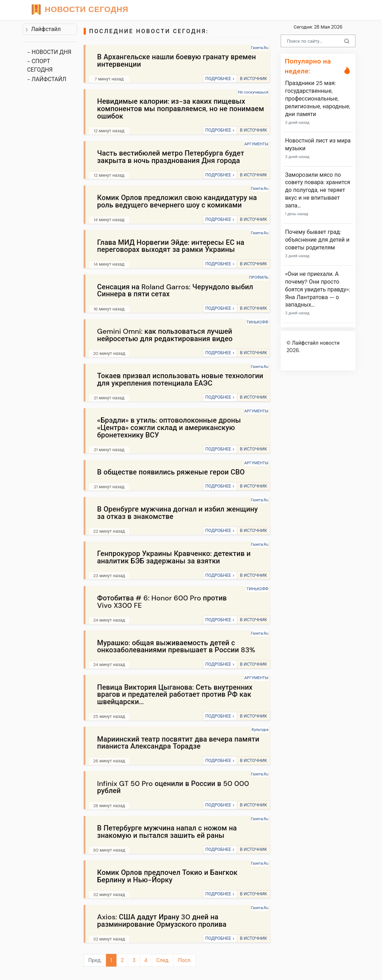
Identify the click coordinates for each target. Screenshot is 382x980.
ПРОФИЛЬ (259, 277)
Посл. (184, 960)
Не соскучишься (253, 92)
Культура (260, 730)
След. (163, 960)
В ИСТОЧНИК (253, 79)
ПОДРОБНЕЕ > (220, 79)
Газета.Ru (260, 48)
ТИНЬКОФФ (257, 322)
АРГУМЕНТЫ (256, 144)
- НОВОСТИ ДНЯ (49, 52)
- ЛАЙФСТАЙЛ (47, 79)
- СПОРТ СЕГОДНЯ (40, 65)
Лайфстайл (43, 29)
